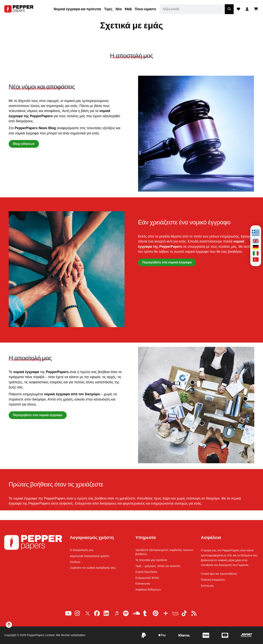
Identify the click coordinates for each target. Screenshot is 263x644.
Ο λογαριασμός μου (82, 550)
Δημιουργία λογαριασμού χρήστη (90, 556)
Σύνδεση (75, 562)
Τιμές (108, 9)
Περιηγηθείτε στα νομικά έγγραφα (167, 262)
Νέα (119, 9)
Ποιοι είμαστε (145, 9)
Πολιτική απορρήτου (213, 580)
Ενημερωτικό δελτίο (147, 578)
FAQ (128, 9)
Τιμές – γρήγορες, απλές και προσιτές (158, 566)
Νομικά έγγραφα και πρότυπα (77, 9)
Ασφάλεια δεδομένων (148, 590)
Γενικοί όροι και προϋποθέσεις (219, 574)
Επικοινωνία (143, 584)
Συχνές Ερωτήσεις (146, 572)
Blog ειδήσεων (24, 144)
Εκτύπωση (207, 586)
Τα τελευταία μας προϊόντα (151, 560)
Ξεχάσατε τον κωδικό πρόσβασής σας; (93, 568)
